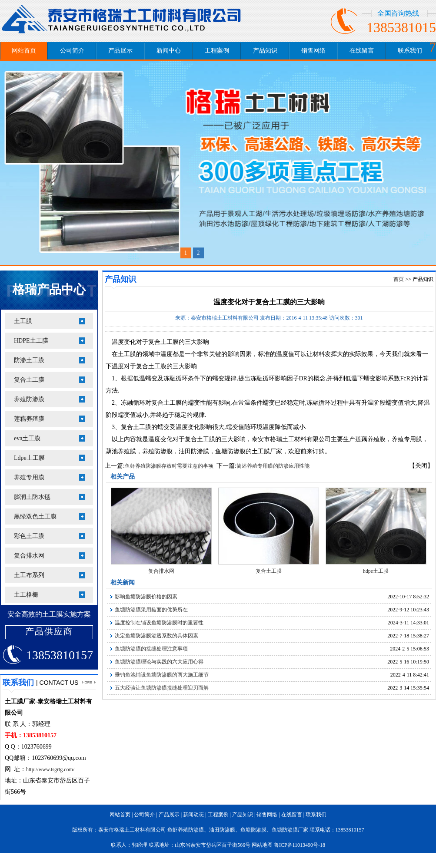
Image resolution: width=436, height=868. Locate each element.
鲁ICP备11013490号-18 (300, 845)
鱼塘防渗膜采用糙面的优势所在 (151, 610)
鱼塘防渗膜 (253, 830)
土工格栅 (26, 595)
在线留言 (362, 51)
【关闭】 (421, 466)
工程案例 (217, 51)
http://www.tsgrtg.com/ (50, 769)
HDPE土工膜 (31, 341)
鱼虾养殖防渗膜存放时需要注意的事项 (169, 466)
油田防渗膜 (222, 830)
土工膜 (23, 321)
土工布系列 (29, 575)
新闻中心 (169, 51)
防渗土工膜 (29, 360)
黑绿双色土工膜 (35, 517)
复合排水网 (29, 556)
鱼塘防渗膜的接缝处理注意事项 (151, 649)
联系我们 (410, 51)
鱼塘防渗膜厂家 (290, 830)
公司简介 (72, 51)
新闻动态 (193, 815)
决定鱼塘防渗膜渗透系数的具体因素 (156, 636)
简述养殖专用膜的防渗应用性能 (273, 466)
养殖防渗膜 (29, 399)
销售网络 (313, 51)
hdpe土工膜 (376, 571)
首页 (399, 279)
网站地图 (262, 845)
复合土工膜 (29, 380)
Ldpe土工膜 (29, 458)
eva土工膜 (27, 438)
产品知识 (265, 51)
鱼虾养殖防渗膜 (186, 830)
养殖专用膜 (29, 477)
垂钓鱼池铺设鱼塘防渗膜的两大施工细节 (162, 675)
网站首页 (24, 51)
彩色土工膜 (29, 536)
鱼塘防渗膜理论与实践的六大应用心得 (159, 662)
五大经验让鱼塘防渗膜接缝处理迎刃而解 (162, 688)
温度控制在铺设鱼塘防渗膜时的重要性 (159, 623)
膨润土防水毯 (32, 497)
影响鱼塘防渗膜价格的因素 (146, 597)
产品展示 (120, 51)
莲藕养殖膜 (29, 419)
